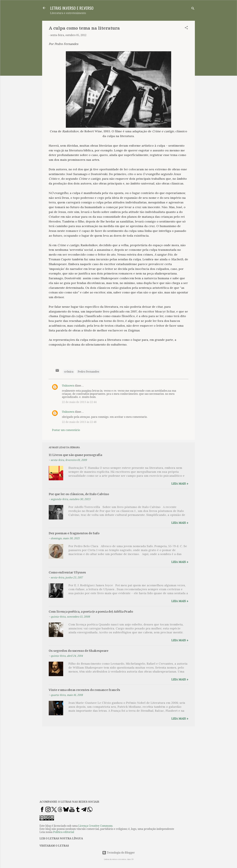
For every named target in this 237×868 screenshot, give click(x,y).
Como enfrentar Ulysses (67, 572)
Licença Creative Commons (95, 826)
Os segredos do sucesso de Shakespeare (79, 651)
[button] (186, 28)
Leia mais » (180, 484)
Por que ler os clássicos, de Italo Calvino (79, 494)
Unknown (68, 386)
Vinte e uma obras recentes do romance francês (84, 690)
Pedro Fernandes (88, 372)
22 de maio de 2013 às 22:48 (79, 422)
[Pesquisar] (193, 9)
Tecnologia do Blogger (118, 853)
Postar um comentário (66, 430)
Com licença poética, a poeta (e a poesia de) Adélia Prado (91, 612)
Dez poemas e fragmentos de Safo (74, 533)
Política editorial (64, 832)
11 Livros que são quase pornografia (75, 455)
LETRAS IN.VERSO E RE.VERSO (72, 8)
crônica (69, 372)
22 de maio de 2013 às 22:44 (79, 402)
